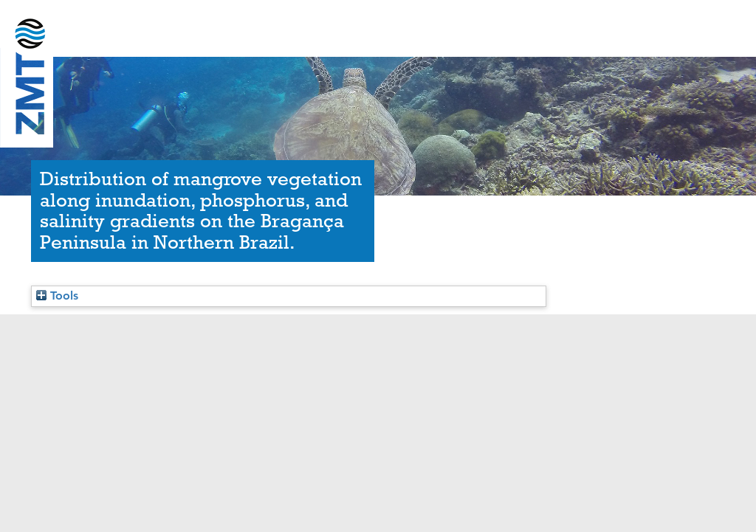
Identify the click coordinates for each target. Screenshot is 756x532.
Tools (57, 296)
